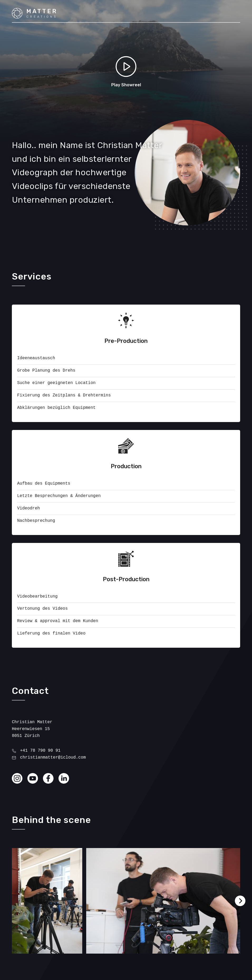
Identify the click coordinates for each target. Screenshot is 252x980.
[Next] (240, 901)
